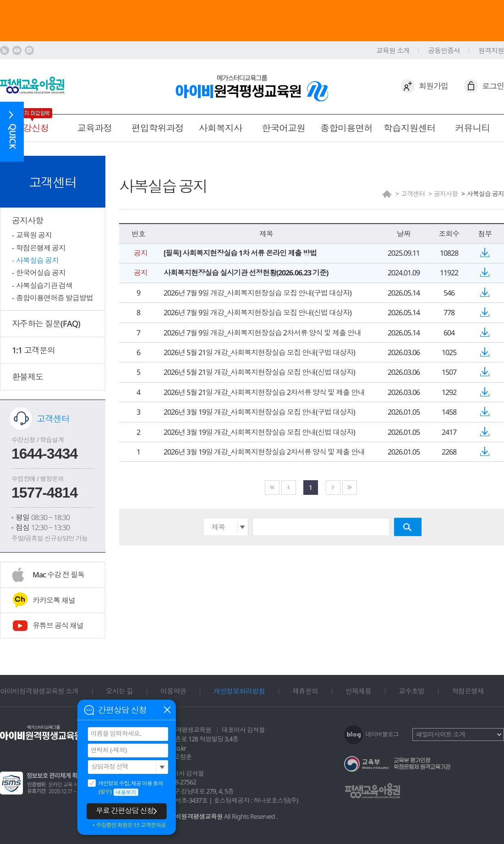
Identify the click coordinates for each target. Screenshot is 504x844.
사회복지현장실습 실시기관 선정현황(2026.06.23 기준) (246, 273)
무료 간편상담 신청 (125, 811)
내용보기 (126, 792)
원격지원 (491, 50)
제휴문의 (305, 691)
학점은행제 (468, 691)
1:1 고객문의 (33, 350)
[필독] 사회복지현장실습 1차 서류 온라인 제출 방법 (240, 253)
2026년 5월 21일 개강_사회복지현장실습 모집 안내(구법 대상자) (259, 352)
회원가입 (433, 86)
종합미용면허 (346, 128)
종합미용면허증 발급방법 (55, 298)
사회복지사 (221, 128)
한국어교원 (283, 128)
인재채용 (358, 691)
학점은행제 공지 (41, 248)
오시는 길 (119, 691)
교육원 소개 (393, 50)
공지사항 (27, 220)
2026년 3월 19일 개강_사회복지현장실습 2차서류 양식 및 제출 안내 (264, 452)
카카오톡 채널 (54, 600)
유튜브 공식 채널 (58, 625)
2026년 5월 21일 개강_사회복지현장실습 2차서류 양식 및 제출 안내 (264, 392)
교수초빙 (411, 691)
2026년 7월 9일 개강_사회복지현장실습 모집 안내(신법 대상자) (257, 312)
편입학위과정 (158, 128)
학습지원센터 (410, 128)
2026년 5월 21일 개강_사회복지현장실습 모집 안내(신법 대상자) (259, 372)
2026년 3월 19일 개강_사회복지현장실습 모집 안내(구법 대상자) (259, 412)
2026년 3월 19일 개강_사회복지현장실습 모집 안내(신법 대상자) (259, 432)
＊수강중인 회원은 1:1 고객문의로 (129, 825)
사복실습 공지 (37, 260)
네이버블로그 (382, 734)
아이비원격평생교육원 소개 (39, 691)
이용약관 (173, 691)
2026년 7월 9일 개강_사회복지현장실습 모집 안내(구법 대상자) (257, 293)
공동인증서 (444, 50)
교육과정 (94, 128)
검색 (408, 527)
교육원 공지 (34, 235)
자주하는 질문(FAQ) (46, 323)
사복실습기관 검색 (44, 285)
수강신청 (32, 128)
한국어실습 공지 (41, 273)
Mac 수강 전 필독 (58, 575)
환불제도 (27, 377)
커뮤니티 (472, 128)
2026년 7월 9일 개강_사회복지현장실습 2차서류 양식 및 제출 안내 (262, 333)
